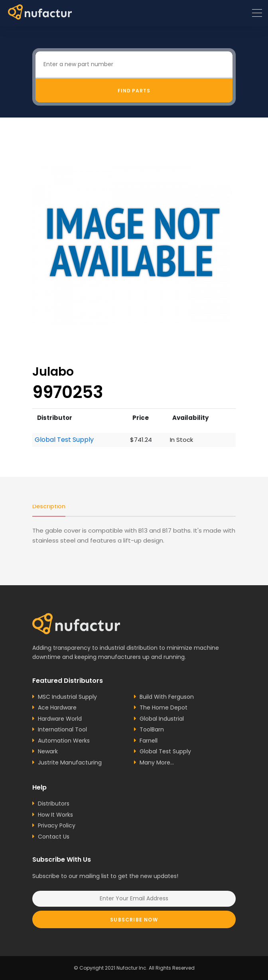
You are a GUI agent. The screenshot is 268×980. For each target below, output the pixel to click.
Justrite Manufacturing (70, 762)
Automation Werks (64, 741)
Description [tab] (49, 506)
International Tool (62, 729)
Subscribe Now (134, 920)
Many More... (157, 762)
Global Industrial (162, 719)
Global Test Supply (64, 440)
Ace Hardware (57, 708)
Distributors (54, 804)
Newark (48, 751)
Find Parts (134, 91)
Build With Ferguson (167, 697)
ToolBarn (152, 729)
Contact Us (54, 837)
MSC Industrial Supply (67, 697)
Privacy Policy (57, 825)
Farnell (149, 741)
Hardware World (60, 719)
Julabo (53, 371)
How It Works (55, 815)
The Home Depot (164, 708)
